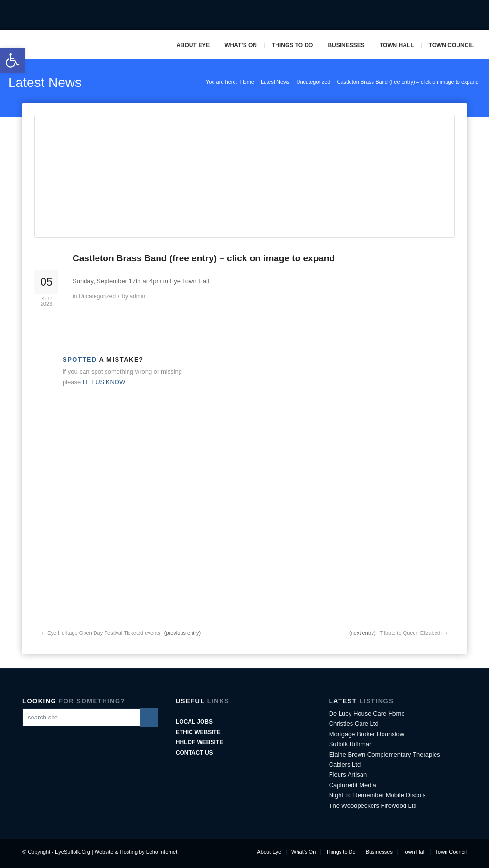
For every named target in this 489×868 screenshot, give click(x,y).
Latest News (45, 82)
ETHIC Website (198, 732)
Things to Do (292, 45)
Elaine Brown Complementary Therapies (385, 755)
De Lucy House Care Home (367, 713)
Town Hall (397, 45)
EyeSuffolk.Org (73, 852)
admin (137, 296)
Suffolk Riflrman (351, 744)
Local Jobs (194, 722)
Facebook (427, 15)
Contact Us (194, 753)
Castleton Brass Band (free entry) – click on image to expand (204, 258)
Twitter (442, 15)
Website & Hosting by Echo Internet (136, 852)
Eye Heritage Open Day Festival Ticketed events (104, 633)
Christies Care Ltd (354, 723)
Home (247, 82)
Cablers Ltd (345, 765)
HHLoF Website (199, 742)
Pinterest (471, 15)
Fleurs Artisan (348, 775)
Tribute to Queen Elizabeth (410, 633)
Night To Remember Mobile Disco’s (377, 795)
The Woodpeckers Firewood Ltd (373, 806)
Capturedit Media (353, 785)
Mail (457, 15)
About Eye (193, 45)
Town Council (451, 45)
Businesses (346, 45)
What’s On (241, 45)
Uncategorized (314, 82)
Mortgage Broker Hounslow (367, 734)
